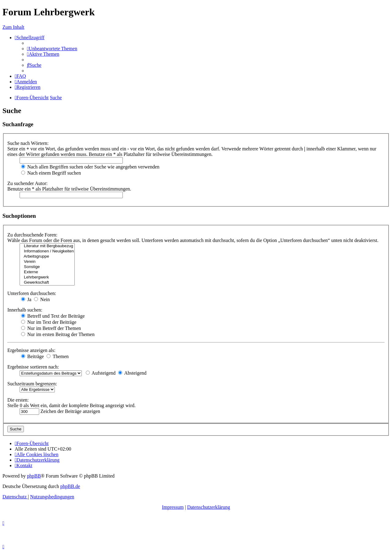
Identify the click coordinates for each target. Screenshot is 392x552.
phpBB (34, 476)
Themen (58, 356)
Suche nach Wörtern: (28, 143)
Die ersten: (18, 400)
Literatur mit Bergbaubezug (47, 246)
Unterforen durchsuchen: (32, 293)
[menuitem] (52, 49)
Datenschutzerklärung (209, 507)
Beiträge (32, 356)
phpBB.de (70, 486)
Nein (42, 299)
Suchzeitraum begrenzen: (32, 384)
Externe (47, 272)
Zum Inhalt (13, 27)
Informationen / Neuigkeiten (47, 251)
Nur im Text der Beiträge (49, 322)
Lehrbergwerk (47, 277)
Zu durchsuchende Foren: (32, 235)
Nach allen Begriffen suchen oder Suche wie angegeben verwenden (90, 167)
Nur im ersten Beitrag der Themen (58, 334)
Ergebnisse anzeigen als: (31, 350)
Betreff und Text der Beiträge (53, 316)
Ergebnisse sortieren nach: (33, 367)
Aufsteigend (101, 373)
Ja (26, 299)
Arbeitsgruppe (47, 257)
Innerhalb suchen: (25, 310)
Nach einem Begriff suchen (51, 173)
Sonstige (47, 267)
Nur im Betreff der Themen (51, 328)
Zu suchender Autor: (28, 183)
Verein (47, 262)
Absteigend (132, 373)
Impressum (173, 507)
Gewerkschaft (47, 283)
